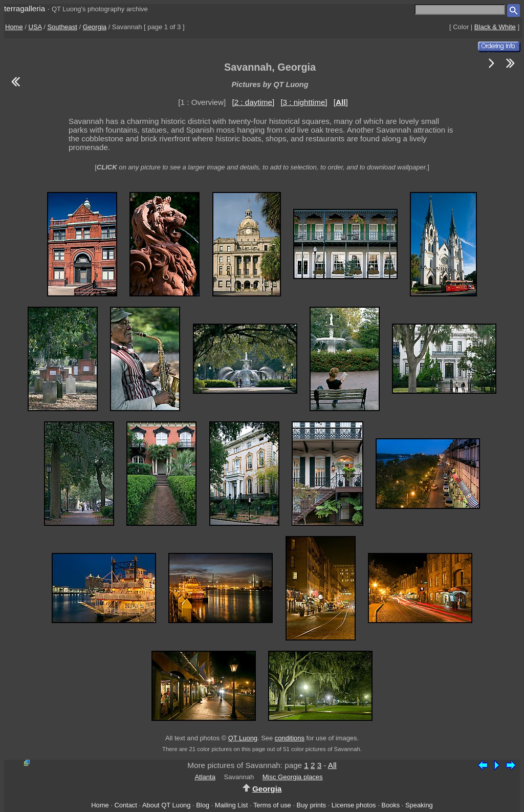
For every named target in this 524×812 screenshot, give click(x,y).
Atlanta (205, 777)
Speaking (419, 805)
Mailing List (232, 805)
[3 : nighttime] (304, 102)
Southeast (62, 27)
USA (35, 27)
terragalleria (25, 8)
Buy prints (311, 805)
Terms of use (272, 805)
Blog (203, 805)
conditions (290, 738)
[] (341, 102)
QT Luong (243, 738)
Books (390, 805)
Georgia (95, 27)
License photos (354, 805)
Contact (125, 805)
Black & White (495, 27)
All (332, 765)
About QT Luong (166, 805)
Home (14, 27)
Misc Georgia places (293, 777)
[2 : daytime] (253, 102)
